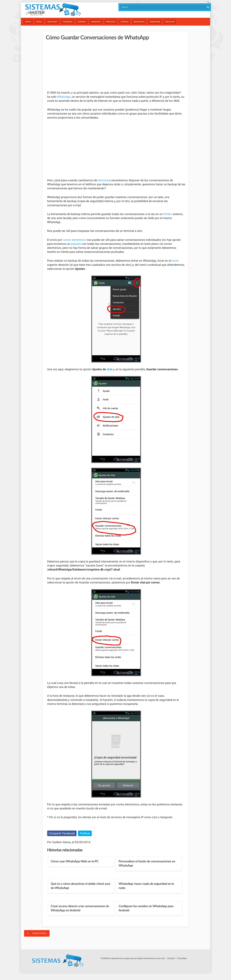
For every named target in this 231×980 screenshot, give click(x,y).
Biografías (139, 22)
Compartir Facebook (62, 833)
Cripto (28, 22)
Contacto (171, 958)
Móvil (39, 22)
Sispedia (125, 22)
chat (109, 369)
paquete (76, 244)
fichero (168, 214)
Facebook (68, 22)
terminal (103, 180)
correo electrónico (74, 240)
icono (175, 261)
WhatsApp (52, 22)
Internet (82, 22)
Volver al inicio (37, 933)
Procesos (111, 22)
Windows (96, 22)
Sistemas (53, 10)
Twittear (85, 833)
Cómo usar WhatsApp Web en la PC (75, 861)
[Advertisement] (71, 66)
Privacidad (182, 958)
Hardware (155, 22)
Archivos (170, 22)
